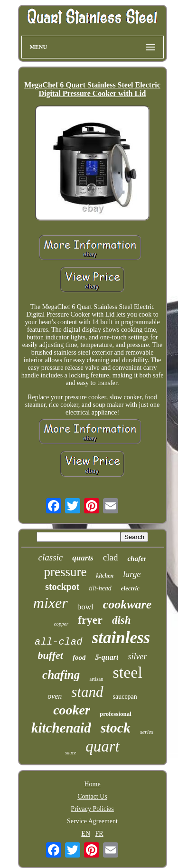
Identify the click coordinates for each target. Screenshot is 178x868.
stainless (121, 638)
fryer (90, 620)
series (147, 732)
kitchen (105, 576)
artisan (96, 679)
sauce (70, 753)
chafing (61, 675)
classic (51, 557)
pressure (66, 572)
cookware (127, 604)
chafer (137, 559)
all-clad (59, 642)
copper (61, 624)
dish (122, 620)
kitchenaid (61, 728)
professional (116, 714)
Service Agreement (92, 821)
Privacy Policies (92, 809)
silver (137, 656)
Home (92, 784)
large (132, 574)
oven (55, 696)
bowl (85, 607)
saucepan (125, 697)
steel (128, 672)
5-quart (107, 657)
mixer (51, 603)
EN (86, 834)
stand (87, 692)
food (79, 657)
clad (111, 557)
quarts (83, 558)
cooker (72, 710)
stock (116, 728)
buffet (51, 655)
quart (103, 746)
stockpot (62, 587)
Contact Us (92, 796)
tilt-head (100, 588)
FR (99, 834)
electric (130, 588)
